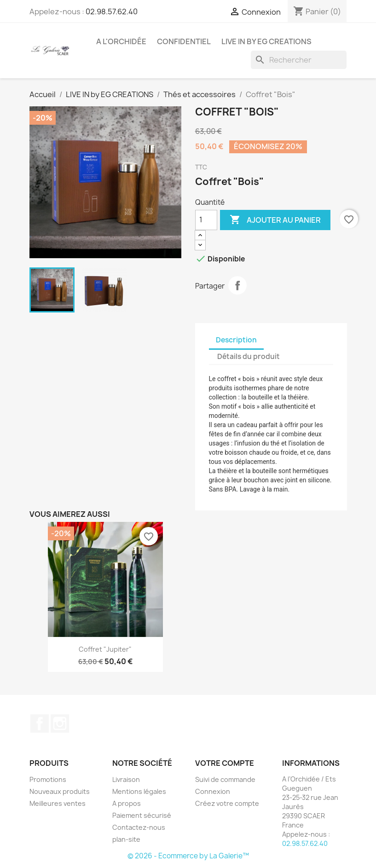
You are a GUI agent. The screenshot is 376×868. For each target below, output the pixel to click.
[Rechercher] (299, 60)
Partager (237, 285)
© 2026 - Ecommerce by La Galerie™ (188, 856)
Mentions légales (139, 791)
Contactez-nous (139, 827)
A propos (127, 803)
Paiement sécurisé (142, 815)
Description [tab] (236, 340)
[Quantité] (206, 220)
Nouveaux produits (60, 791)
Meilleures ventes (58, 803)
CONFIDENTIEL (184, 41)
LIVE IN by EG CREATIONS (266, 41)
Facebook (40, 723)
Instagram (60, 723)
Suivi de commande (225, 779)
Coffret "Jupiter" (105, 649)
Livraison (126, 779)
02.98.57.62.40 (112, 12)
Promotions (48, 779)
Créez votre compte (227, 803)
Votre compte (225, 763)
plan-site (126, 839)
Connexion (213, 791)
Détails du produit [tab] (249, 356)
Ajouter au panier (275, 220)
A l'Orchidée (121, 41)
